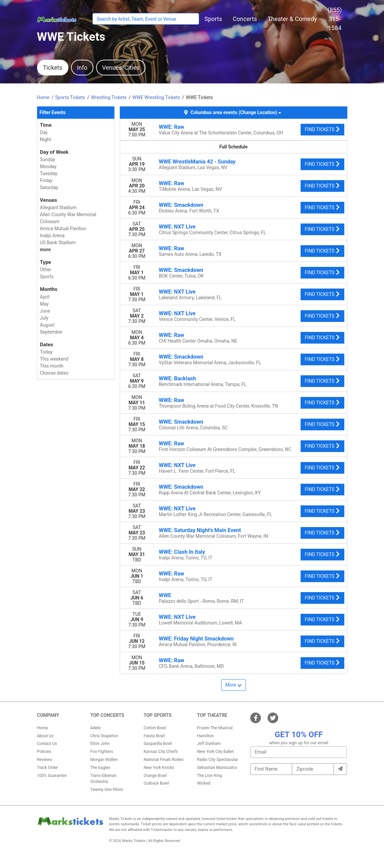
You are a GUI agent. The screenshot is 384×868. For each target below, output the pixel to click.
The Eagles (100, 768)
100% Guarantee (52, 776)
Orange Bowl (155, 776)
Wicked (204, 783)
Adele (95, 728)
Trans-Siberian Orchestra (103, 779)
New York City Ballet (215, 752)
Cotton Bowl (155, 728)
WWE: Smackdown (181, 205)
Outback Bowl (156, 783)
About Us (45, 736)
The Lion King (209, 776)
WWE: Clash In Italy (182, 552)
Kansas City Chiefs (161, 752)
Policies (44, 752)
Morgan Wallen (104, 760)
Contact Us (47, 744)
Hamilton (205, 736)
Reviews (45, 760)
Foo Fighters (101, 752)
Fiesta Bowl (154, 736)
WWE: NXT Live (177, 227)
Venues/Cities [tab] (121, 68)
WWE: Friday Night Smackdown (196, 639)
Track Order (48, 768)
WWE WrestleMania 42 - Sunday (197, 162)
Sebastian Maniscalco (217, 768)
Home (43, 728)
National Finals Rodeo (163, 760)
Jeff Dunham (209, 744)
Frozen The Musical (215, 728)
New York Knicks (159, 768)
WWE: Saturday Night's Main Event (200, 530)
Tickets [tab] (53, 68)
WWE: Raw (171, 127)
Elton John (100, 744)
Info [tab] (82, 68)
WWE (165, 595)
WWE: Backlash (177, 378)
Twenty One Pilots (107, 790)
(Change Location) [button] (260, 112)
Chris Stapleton (104, 736)
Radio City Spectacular (217, 760)
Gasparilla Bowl (158, 744)
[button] (213, 19)
